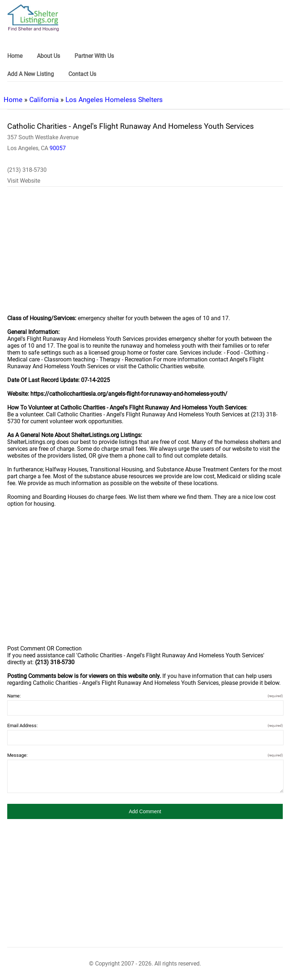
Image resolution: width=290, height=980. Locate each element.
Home (13, 100)
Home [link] (15, 56)
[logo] (33, 18)
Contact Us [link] (82, 74)
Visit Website (24, 181)
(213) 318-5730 (27, 170)
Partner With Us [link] (94, 56)
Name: (145, 696)
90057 (58, 148)
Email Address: (145, 726)
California (44, 100)
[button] (145, 811)
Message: (145, 755)
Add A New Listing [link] (31, 74)
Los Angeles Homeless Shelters (114, 100)
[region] (145, 255)
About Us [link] (48, 56)
